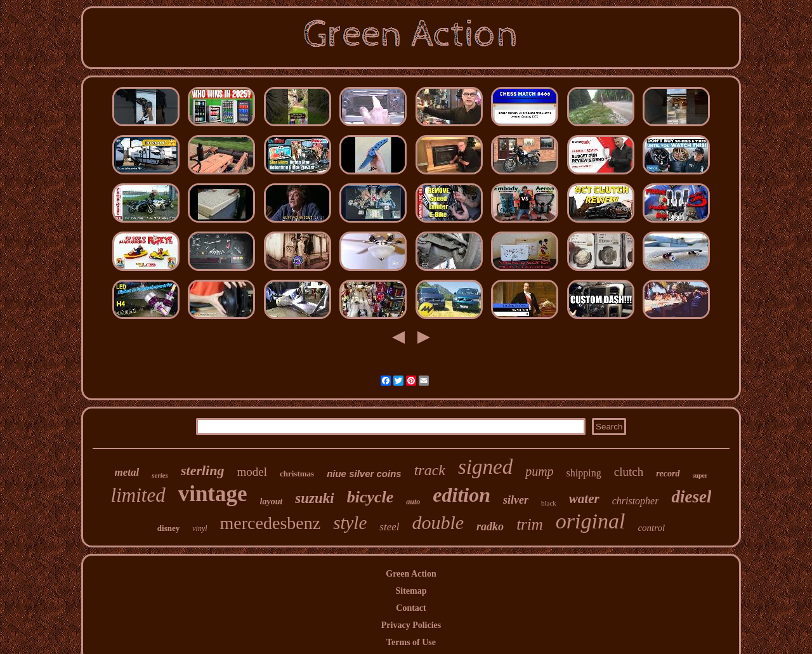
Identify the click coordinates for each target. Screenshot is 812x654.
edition (462, 495)
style (350, 523)
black (549, 503)
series (160, 475)
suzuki (314, 498)
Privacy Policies (411, 625)
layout (272, 501)
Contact (411, 608)
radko (490, 526)
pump (539, 471)
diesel (691, 497)
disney (168, 528)
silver (516, 500)
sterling (202, 470)
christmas (297, 474)
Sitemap (411, 591)
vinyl (200, 528)
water (584, 499)
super (700, 475)
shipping (584, 473)
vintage (213, 494)
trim (530, 524)
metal (127, 472)
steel (389, 527)
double (438, 522)
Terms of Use (411, 642)
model (252, 472)
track (430, 470)
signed (485, 467)
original (591, 521)
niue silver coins (364, 474)
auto (413, 502)
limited (138, 495)
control (651, 528)
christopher (636, 501)
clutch (629, 472)
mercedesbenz (271, 523)
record (668, 474)
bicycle (370, 497)
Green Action (411, 574)
